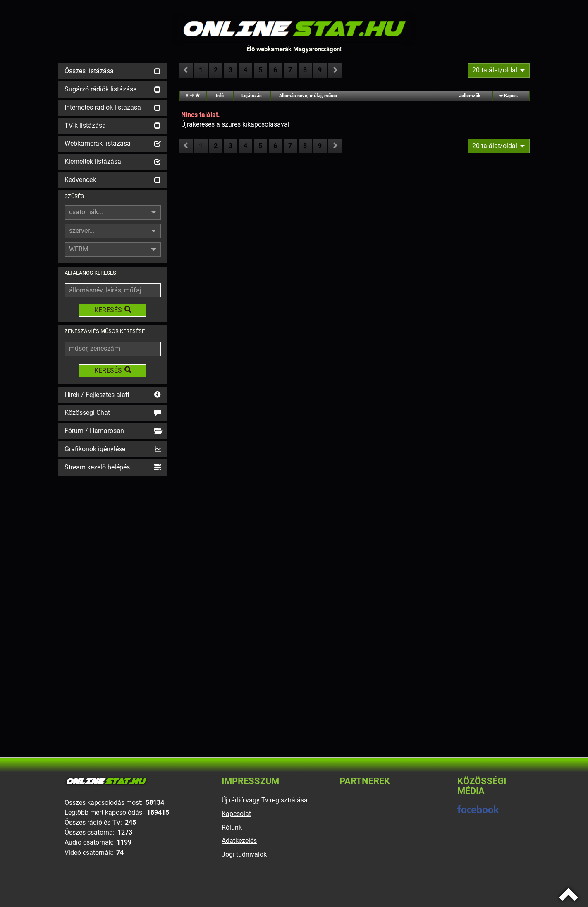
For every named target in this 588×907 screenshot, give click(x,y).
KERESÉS (113, 310)
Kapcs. (511, 96)
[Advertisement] (113, 602)
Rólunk (232, 827)
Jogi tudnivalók (244, 854)
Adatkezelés (239, 841)
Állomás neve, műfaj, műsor (308, 96)
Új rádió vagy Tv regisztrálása (265, 800)
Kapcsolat (236, 814)
